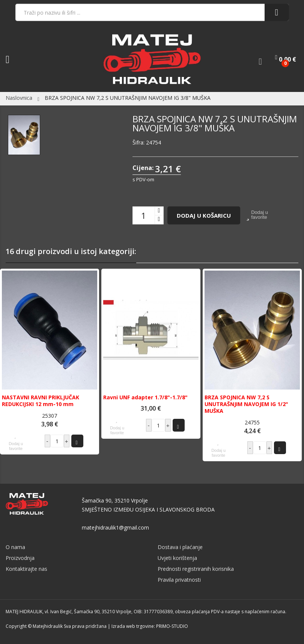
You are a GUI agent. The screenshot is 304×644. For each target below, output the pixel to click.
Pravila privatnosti (179, 580)
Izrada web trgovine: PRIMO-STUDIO (150, 626)
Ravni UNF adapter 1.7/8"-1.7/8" (145, 397)
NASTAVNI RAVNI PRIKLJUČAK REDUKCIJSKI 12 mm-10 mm (41, 401)
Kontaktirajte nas (26, 569)
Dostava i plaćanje (180, 547)
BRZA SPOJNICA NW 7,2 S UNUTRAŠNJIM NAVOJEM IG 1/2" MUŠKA (246, 404)
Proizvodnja (20, 558)
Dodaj (76, 441)
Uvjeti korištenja (177, 558)
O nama (15, 547)
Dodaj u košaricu (204, 215)
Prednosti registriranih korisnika (196, 569)
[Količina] (144, 215)
